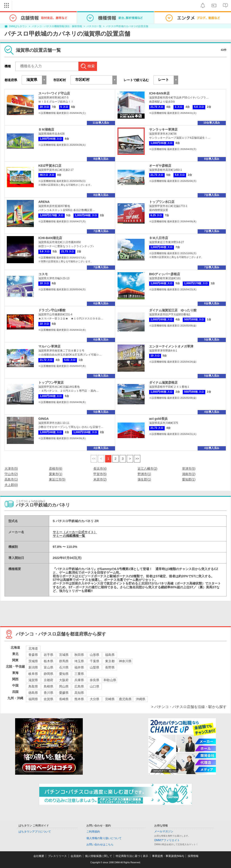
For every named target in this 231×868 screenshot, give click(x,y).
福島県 (110, 655)
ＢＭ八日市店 (159, 238)
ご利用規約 (93, 832)
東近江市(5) (57, 479)
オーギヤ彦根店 (160, 166)
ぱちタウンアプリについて (35, 832)
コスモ (43, 274)
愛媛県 (64, 693)
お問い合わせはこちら (100, 845)
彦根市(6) (56, 469)
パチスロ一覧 (94, 26)
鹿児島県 (125, 699)
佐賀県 (49, 699)
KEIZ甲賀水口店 (50, 166)
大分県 (95, 699)
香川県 (49, 693)
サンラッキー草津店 (163, 129)
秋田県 (79, 655)
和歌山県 (110, 680)
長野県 (110, 667)
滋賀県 (33, 680)
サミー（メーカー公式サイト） (75, 532)
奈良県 (95, 680)
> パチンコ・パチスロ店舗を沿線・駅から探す (189, 707)
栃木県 (49, 661)
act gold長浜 (158, 419)
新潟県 (33, 667)
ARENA (44, 202)
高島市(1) (11, 479)
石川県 (64, 667)
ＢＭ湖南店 (46, 129)
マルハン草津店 (49, 346)
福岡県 (33, 699)
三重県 (79, 674)
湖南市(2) (189, 474)
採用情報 (193, 856)
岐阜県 (33, 674)
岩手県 (49, 655)
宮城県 (64, 655)
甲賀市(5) (100, 474)
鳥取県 (33, 686)
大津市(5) (11, 469)
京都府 (49, 680)
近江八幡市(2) (147, 469)
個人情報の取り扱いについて (104, 838)
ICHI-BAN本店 (159, 93)
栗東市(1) (56, 474)
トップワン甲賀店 (51, 382)
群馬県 (64, 661)
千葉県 (95, 661)
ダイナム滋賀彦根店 (163, 382)
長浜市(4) (100, 469)
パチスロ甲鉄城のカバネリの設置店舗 (127, 26)
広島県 (79, 686)
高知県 (79, 693)
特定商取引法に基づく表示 (132, 856)
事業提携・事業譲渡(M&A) (168, 856)
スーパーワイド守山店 (54, 93)
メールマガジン (164, 831)
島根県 (49, 686)
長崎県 (64, 699)
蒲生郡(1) (144, 479)
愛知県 (64, 674)
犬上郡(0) (11, 485)
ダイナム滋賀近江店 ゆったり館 (173, 310)
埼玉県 (79, 661)
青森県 (33, 655)
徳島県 (33, 693)
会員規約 (76, 856)
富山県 (49, 667)
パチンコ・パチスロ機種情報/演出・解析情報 (57, 26)
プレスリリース (57, 856)
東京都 (110, 661)
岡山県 (64, 686)
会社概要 (39, 856)
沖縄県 (141, 699)
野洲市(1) (144, 474)
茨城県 (33, 661)
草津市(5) (189, 469)
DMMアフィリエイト (167, 840)
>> (137, 459)
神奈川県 (125, 661)
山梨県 (95, 667)
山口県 (95, 686)
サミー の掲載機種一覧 (69, 536)
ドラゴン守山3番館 (52, 310)
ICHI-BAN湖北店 (50, 238)
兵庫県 (79, 680)
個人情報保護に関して (99, 856)
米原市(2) (100, 479)
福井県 (79, 667)
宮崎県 (110, 699)
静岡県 (49, 674)
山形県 (95, 655)
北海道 (33, 648)
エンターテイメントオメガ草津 (171, 346)
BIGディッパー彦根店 (165, 274)
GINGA (44, 419)
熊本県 (79, 699)
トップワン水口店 (162, 202)
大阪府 (64, 680)
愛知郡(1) (189, 479)
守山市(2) (11, 474)
